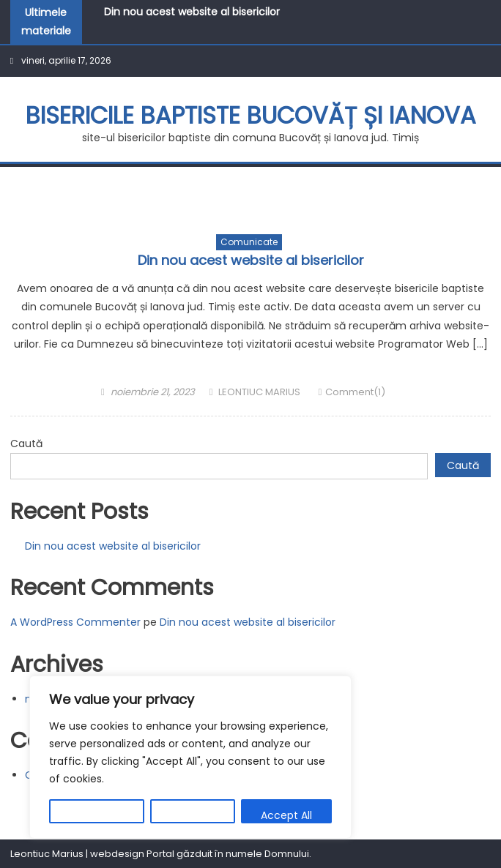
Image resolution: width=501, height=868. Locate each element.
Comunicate (249, 242)
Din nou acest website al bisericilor (192, 12)
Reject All (193, 815)
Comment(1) (355, 392)
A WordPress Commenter (75, 622)
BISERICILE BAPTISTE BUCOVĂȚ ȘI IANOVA (251, 115)
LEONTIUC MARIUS (259, 392)
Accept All (286, 815)
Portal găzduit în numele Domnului (228, 854)
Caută (26, 444)
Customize (97, 815)
